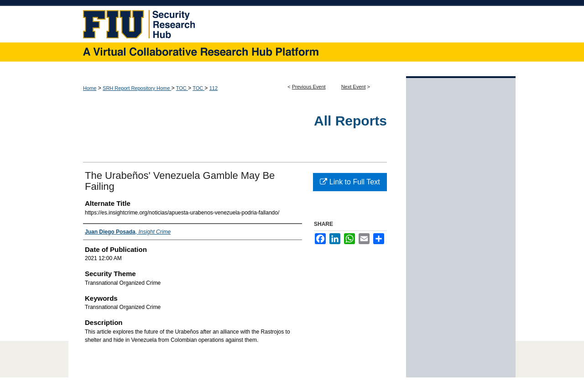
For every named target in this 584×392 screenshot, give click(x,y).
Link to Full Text (350, 182)
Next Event (354, 87)
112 (214, 88)
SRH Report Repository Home (137, 88)
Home (90, 88)
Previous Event (309, 87)
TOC (182, 88)
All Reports (350, 121)
